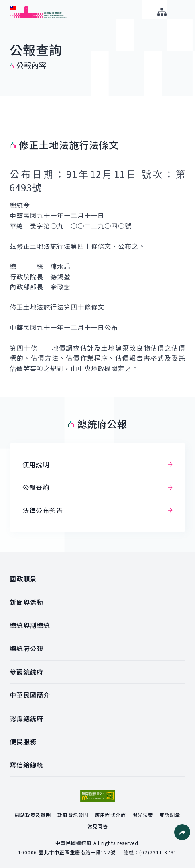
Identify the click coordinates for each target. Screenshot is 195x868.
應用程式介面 (110, 815)
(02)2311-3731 (158, 852)
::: (5, 4)
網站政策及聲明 (33, 815)
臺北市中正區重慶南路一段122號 (77, 852)
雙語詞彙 (170, 815)
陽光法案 (143, 815)
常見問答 (98, 826)
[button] (182, 832)
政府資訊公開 (73, 815)
